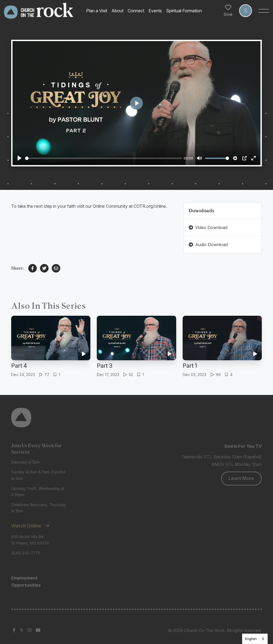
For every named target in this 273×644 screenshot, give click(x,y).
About (117, 11)
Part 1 (190, 366)
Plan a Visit (97, 11)
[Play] (19, 158)
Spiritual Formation (184, 11)
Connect (136, 11)
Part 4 (19, 366)
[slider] (103, 158)
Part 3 (105, 366)
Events (155, 11)
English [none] (251, 639)
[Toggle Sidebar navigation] (264, 11)
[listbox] (255, 639)
